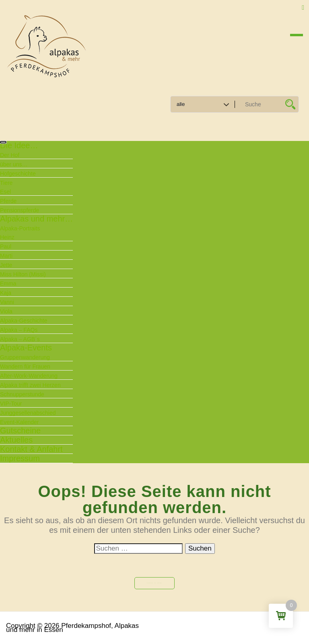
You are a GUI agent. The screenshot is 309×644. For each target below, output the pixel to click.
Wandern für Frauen (25, 367)
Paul (6, 246)
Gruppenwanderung (25, 357)
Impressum (20, 458)
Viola (6, 311)
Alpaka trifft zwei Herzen (30, 385)
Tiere (6, 183)
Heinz (7, 237)
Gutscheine (20, 431)
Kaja (6, 293)
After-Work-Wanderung (29, 376)
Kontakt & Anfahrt (31, 449)
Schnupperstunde (22, 394)
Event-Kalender (20, 422)
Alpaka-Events (26, 348)
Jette (6, 265)
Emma (8, 284)
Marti (6, 256)
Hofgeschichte (18, 174)
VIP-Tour (11, 404)
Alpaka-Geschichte (24, 321)
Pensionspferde (20, 210)
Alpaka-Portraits (20, 228)
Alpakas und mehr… (36, 219)
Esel (5, 192)
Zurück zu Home (154, 583)
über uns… (14, 164)
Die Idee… (19, 145)
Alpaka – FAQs (19, 330)
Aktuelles (16, 440)
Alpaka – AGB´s (20, 339)
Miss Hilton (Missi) (23, 274)
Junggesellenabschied (28, 413)
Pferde (8, 201)
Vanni (7, 302)
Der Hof (10, 155)
